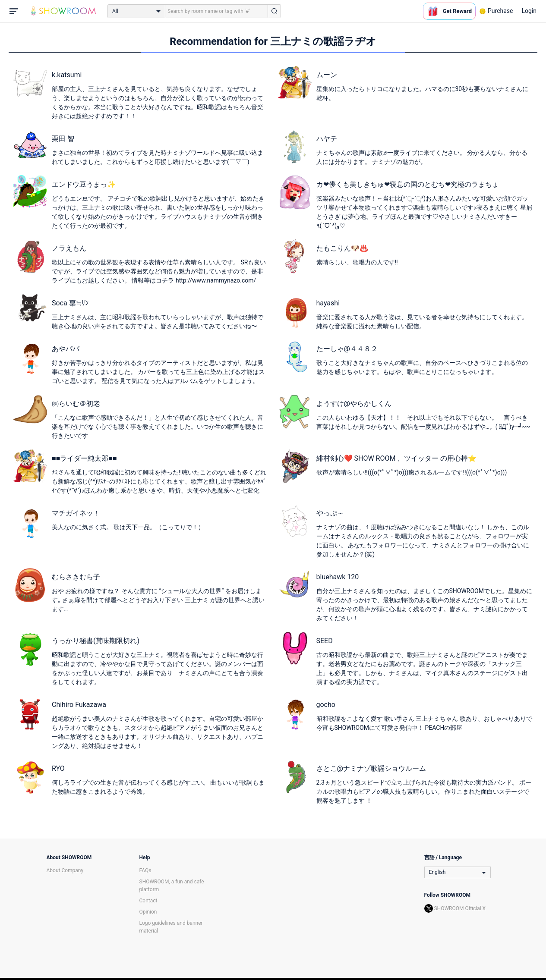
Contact (148, 901)
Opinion (148, 912)
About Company (65, 870)
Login (529, 11)
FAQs (145, 870)
